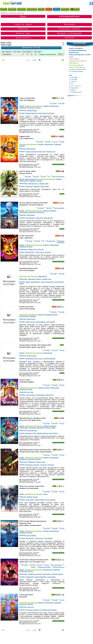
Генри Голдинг (39, 252)
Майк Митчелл (33, 184)
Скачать (62, 130)
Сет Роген (43, 465)
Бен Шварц (51, 113)
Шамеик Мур (30, 577)
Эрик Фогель (31, 215)
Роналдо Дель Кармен (49, 610)
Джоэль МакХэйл (50, 359)
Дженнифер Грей (31, 359)
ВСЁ (4, 9)
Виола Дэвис (45, 186)
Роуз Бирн (51, 465)
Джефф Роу (32, 462)
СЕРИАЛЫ (22, 9)
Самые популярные (76, 48)
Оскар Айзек (52, 577)
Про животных (50, 241)
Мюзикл (55, 315)
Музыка (47, 388)
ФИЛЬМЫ (12, 9)
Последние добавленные (78, 50)
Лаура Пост (39, 218)
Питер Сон (30, 607)
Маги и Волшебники (57, 176)
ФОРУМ (57, 9)
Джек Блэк (29, 186)
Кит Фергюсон (30, 218)
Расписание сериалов (70, 29)
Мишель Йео (30, 252)
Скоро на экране (23, 24)
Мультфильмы (80, 44)
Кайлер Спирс (41, 462)
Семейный (23, 108)
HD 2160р (81, 77)
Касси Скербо (50, 322)
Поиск (61, 54)
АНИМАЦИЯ (32, 9)
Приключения (54, 106)
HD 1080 (81, 79)
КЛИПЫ (75, 9)
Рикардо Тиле (47, 279)
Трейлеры (70, 38)
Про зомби (81, 88)
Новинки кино (74, 53)
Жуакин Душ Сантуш (35, 574)
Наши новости (23, 38)
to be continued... (81, 86)
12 (33, 60)
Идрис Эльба (42, 113)
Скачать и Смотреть (58, 164)
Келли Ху (40, 359)
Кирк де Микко (31, 535)
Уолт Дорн (30, 392)
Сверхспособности (58, 567)
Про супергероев (56, 565)
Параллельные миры (43, 567)
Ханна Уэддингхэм (32, 152)
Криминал (53, 211)
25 (31, 54)
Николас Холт (51, 152)
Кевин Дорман (40, 500)
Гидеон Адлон (30, 322)
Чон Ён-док (40, 249)
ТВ (41, 9)
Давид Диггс (50, 395)
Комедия (46, 106)
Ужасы (45, 494)
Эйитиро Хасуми (32, 497)
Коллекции (69, 24)
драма (53, 428)
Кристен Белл (54, 433)
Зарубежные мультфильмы (78, 61)
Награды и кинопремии (70, 33)
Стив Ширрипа (40, 322)
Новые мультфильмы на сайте (80, 55)
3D (81, 84)
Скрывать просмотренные (48, 54)
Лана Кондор (30, 538)
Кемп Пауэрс (47, 574)
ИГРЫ (65, 9)
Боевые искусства (31, 179)
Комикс (61, 142)
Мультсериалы (74, 63)
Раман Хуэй (32, 249)
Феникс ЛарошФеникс (33, 282)
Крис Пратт (42, 152)
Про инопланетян (58, 208)
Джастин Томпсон (57, 574)
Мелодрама (48, 315)
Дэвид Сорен (31, 319)
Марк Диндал (31, 149)
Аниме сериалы (74, 59)
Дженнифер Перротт (35, 279)
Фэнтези (38, 108)
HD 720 (81, 82)
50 (36, 54)
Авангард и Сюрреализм (60, 242)
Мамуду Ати (37, 610)
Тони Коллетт (39, 538)
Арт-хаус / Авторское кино (77, 69)
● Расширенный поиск (69, 16)
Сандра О (48, 252)
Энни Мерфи (48, 538)
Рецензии (23, 29)
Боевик (22, 106)
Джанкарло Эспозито (32, 465)
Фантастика (31, 108)
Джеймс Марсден (31, 113)
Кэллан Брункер (32, 431)
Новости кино (23, 33)
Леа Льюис (29, 610)
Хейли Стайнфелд (41, 577)
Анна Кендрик (30, 395)
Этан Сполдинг (32, 356)
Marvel (81, 90)
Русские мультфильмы (76, 65)
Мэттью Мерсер (50, 500)
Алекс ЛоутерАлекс (47, 282)
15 (27, 54)
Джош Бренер (48, 218)
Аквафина (36, 186)
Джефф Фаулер (32, 110)
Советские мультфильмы (77, 67)
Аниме (71, 57)
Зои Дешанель (40, 395)
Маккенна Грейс (31, 433)
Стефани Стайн (43, 184)
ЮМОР (49, 9)
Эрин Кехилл (30, 500)
